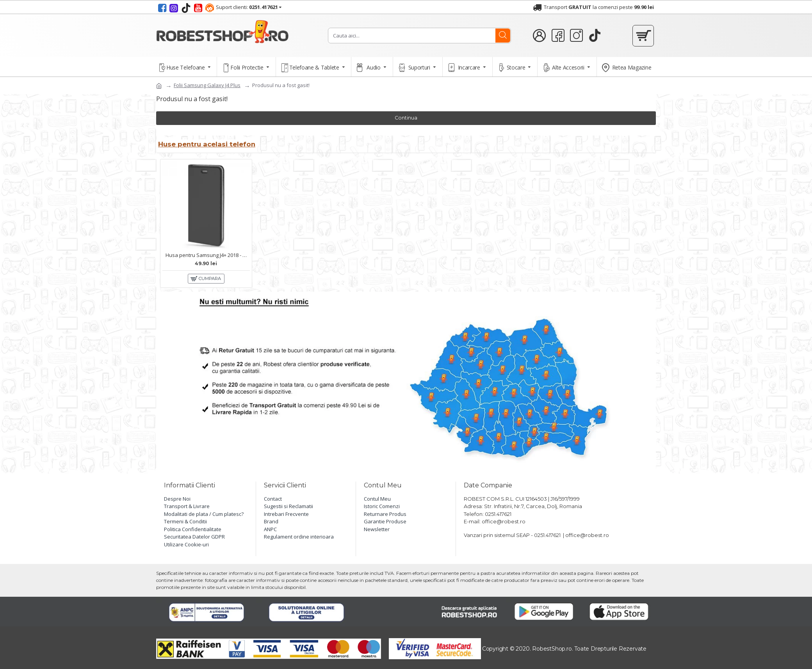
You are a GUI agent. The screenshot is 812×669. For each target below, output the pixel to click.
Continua (406, 118)
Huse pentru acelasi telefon (209, 143)
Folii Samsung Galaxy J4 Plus (207, 85)
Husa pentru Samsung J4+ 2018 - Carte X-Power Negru (208, 254)
